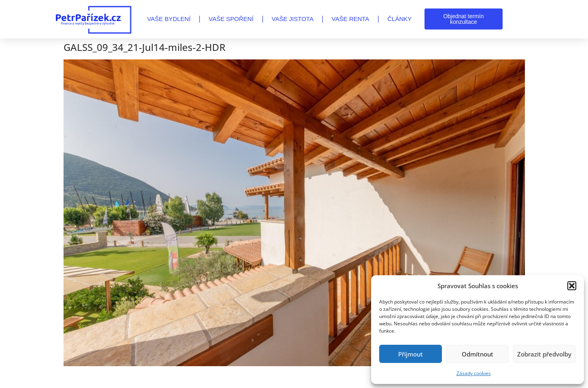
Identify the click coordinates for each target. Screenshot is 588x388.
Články (399, 19)
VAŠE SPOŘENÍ (231, 19)
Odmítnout (478, 354)
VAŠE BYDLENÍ (169, 19)
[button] (572, 286)
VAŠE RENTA (351, 19)
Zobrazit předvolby (544, 354)
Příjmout (411, 354)
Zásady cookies (474, 373)
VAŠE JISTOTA (292, 19)
